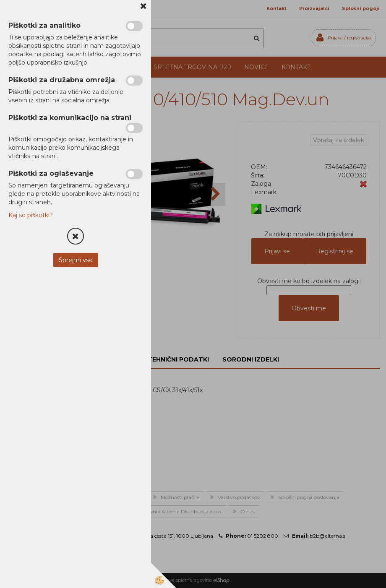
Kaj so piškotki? (31, 215)
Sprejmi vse (76, 260)
